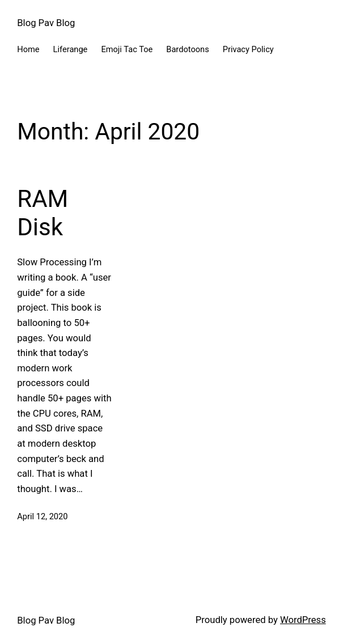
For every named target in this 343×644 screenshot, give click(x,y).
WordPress (303, 620)
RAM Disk (43, 213)
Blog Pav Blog (46, 23)
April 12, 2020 (42, 516)
